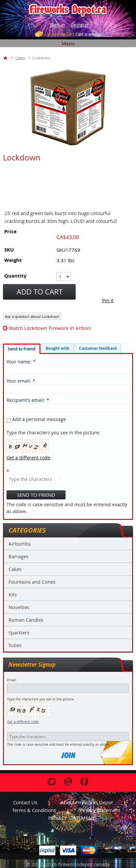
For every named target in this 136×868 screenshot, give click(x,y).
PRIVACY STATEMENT (71, 818)
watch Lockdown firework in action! (50, 328)
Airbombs (20, 544)
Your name (18, 362)
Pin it (108, 300)
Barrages (18, 556)
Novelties (19, 607)
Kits (13, 594)
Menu (68, 43)
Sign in (57, 25)
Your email (18, 381)
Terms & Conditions (34, 810)
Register (80, 25)
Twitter (52, 782)
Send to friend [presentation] (22, 349)
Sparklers (19, 632)
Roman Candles (26, 620)
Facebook (84, 782)
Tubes (15, 645)
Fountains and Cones (32, 582)
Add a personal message (36, 419)
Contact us (25, 802)
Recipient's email (25, 400)
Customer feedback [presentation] (98, 348)
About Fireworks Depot (87, 802)
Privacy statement (100, 810)
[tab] (22, 349)
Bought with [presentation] (58, 348)
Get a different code (23, 722)
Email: (12, 680)
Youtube (68, 782)
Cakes (15, 569)
